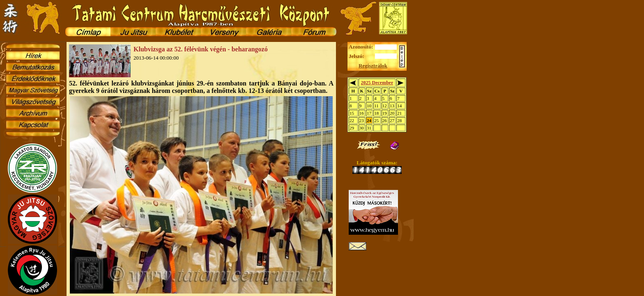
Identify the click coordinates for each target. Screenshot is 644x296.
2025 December (377, 83)
